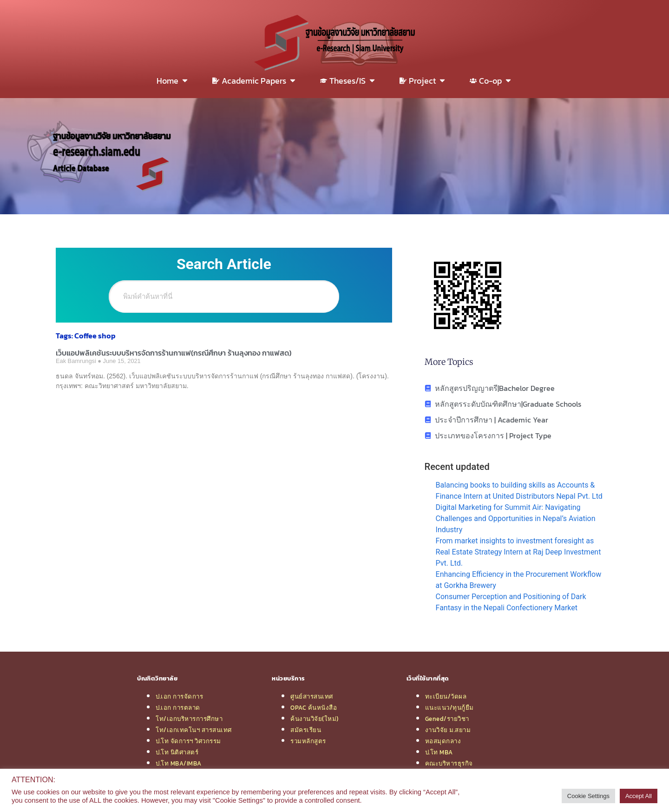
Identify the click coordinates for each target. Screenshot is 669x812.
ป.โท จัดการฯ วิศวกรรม (188, 741)
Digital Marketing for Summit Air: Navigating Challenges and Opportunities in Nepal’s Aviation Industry (516, 518)
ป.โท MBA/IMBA (179, 763)
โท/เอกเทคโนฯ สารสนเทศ (194, 730)
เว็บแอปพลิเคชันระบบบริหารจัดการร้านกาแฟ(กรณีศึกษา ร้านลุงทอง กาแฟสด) (174, 353)
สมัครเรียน (306, 730)
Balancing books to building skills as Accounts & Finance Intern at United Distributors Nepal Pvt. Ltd (519, 491)
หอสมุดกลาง (443, 741)
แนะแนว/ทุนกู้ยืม (449, 707)
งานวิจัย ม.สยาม (448, 730)
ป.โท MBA (439, 752)
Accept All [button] (639, 796)
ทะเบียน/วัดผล (446, 696)
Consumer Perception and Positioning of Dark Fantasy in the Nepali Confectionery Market (511, 602)
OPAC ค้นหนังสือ (314, 707)
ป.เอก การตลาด (178, 707)
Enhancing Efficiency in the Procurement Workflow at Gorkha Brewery (519, 580)
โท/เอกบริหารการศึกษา (189, 719)
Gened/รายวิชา (447, 719)
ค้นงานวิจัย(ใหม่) (315, 719)
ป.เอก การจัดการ (179, 696)
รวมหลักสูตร (308, 741)
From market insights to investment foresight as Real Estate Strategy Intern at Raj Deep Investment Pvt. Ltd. (518, 552)
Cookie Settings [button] (588, 796)
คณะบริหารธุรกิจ (449, 763)
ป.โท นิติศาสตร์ (177, 752)
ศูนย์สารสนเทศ (312, 696)
